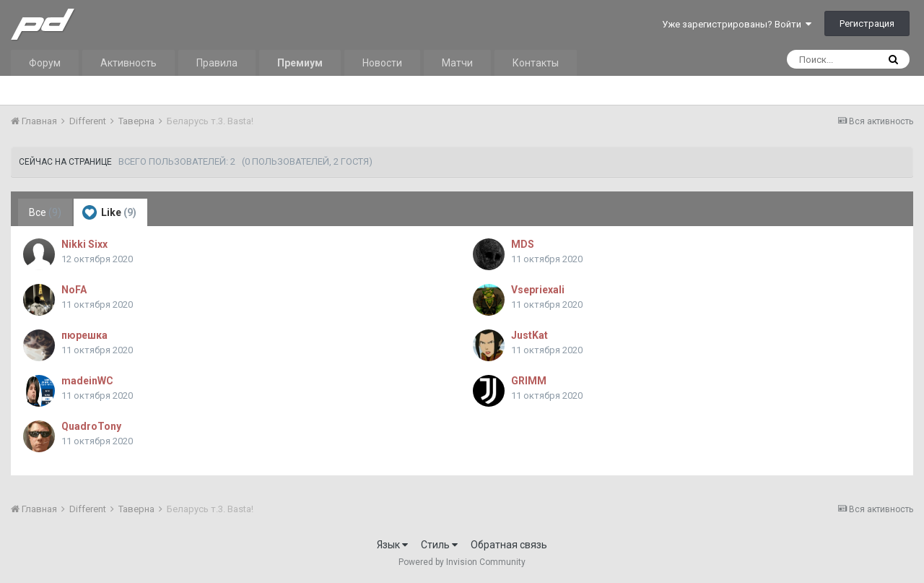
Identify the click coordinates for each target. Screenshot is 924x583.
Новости (382, 63)
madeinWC (87, 381)
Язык (392, 545)
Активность (128, 63)
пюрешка (84, 335)
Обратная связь (509, 545)
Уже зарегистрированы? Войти (737, 24)
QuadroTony (91, 426)
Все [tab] (45, 212)
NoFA (74, 290)
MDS (523, 244)
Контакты (536, 63)
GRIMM (529, 381)
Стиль (439, 545)
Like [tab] (109, 212)
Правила (217, 63)
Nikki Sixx (84, 244)
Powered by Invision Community (462, 562)
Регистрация (867, 23)
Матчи (457, 63)
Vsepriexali (538, 290)
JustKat (529, 335)
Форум (45, 63)
